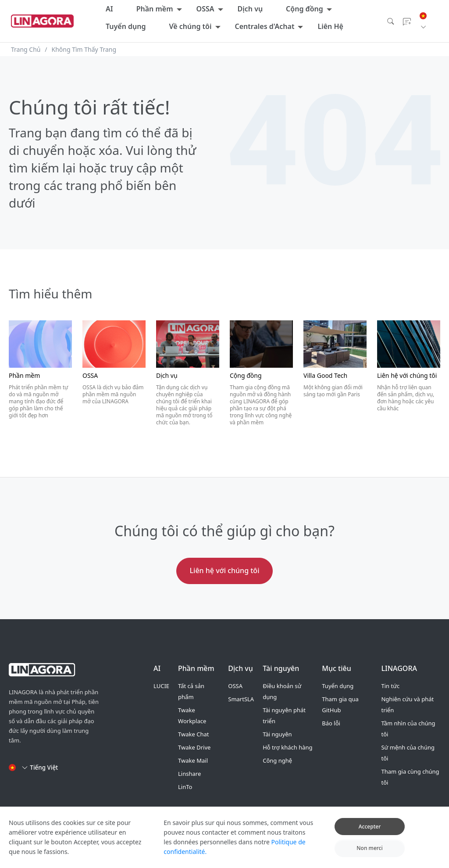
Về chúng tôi (190, 26)
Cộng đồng (305, 9)
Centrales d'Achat (265, 26)
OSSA (205, 9)
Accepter (370, 833)
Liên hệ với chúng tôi (225, 570)
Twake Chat (193, 734)
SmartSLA (241, 699)
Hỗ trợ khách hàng (287, 747)
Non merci (370, 854)
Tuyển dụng (126, 26)
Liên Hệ (330, 26)
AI (109, 9)
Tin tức (390, 686)
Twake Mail (193, 760)
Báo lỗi (331, 723)
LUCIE (161, 686)
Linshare (189, 774)
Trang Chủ (26, 49)
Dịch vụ (250, 9)
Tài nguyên (277, 734)
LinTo (185, 787)
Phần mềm (155, 9)
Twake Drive (194, 747)
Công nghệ (277, 760)
